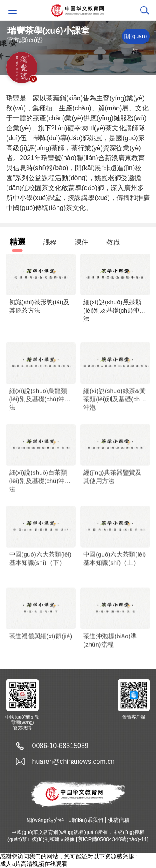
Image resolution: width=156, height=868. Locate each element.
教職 (113, 242)
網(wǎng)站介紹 (46, 820)
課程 (50, 242)
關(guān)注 (136, 38)
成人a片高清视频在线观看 (34, 864)
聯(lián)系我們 (86, 820)
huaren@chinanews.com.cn (74, 762)
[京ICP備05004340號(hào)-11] (112, 839)
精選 (17, 242)
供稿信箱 (119, 820)
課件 (82, 242)
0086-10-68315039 (61, 746)
